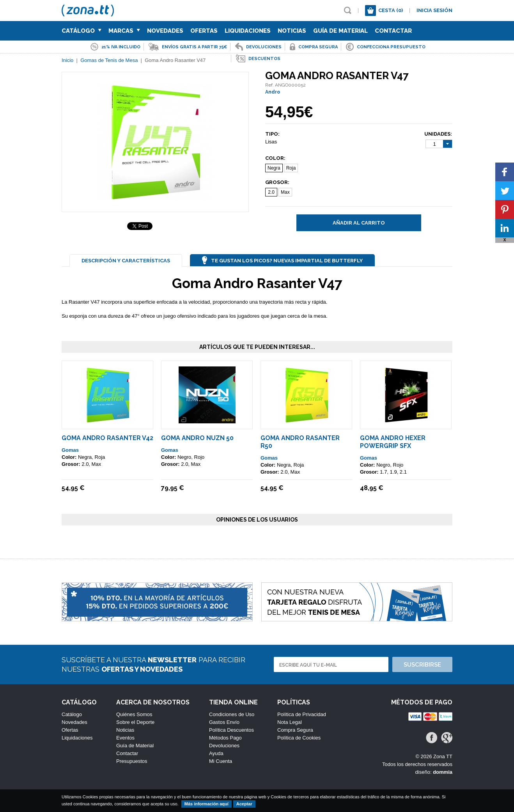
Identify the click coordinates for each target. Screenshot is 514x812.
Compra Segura (295, 730)
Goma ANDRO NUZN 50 (197, 438)
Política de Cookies (299, 738)
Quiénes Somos (134, 714)
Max (285, 192)
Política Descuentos (231, 730)
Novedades (165, 31)
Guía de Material (340, 31)
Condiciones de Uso (232, 714)
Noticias (292, 31)
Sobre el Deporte (135, 722)
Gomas (70, 450)
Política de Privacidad (302, 714)
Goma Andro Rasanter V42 (107, 438)
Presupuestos (132, 761)
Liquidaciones (248, 31)
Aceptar (244, 804)
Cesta (391, 10)
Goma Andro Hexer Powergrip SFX (393, 442)
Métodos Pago (225, 738)
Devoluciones (224, 746)
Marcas (124, 31)
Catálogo (82, 31)
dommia (443, 772)
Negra (274, 168)
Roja (291, 168)
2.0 (271, 192)
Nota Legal (290, 722)
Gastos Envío (224, 722)
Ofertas (204, 31)
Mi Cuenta (221, 761)
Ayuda (216, 753)
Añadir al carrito (359, 223)
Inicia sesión (434, 10)
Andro (273, 92)
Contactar (393, 31)
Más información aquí (206, 804)
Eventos (125, 738)
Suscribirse (422, 665)
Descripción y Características (126, 261)
